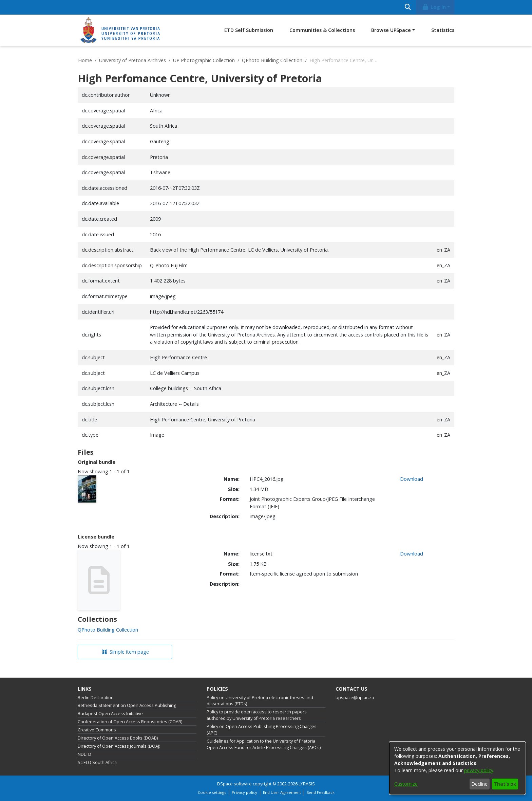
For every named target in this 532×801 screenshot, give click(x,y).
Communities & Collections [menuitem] (322, 30)
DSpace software (234, 784)
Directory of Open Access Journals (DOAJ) (119, 746)
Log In (434, 7)
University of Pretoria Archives (132, 60)
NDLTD (84, 754)
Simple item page (126, 652)
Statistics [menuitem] (443, 30)
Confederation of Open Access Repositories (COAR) (130, 722)
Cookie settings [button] (212, 792)
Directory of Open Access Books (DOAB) (118, 738)
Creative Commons (97, 730)
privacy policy (479, 770)
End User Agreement (282, 792)
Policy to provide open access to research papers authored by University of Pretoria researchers (257, 715)
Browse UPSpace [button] (391, 30)
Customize (406, 784)
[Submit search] (408, 7)
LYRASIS (307, 784)
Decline (479, 784)
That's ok (505, 784)
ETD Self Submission (249, 30)
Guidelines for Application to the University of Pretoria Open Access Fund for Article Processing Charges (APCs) (264, 744)
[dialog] (457, 768)
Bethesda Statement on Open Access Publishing (127, 705)
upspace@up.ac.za (355, 698)
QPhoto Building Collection (272, 60)
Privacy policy (244, 792)
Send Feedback (321, 792)
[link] (108, 630)
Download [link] (412, 479)
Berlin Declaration (96, 698)
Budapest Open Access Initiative (110, 714)
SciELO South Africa (97, 762)
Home (85, 60)
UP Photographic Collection (204, 60)
